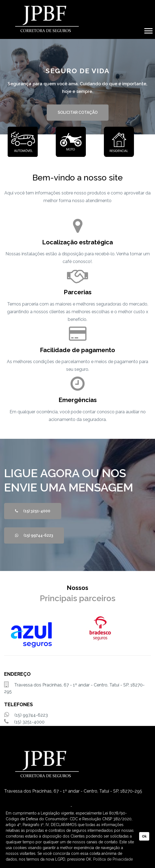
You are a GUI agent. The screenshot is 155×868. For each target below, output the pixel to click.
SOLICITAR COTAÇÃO (78, 112)
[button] (148, 30)
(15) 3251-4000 (33, 511)
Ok (144, 836)
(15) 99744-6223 (34, 535)
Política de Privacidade (113, 859)
